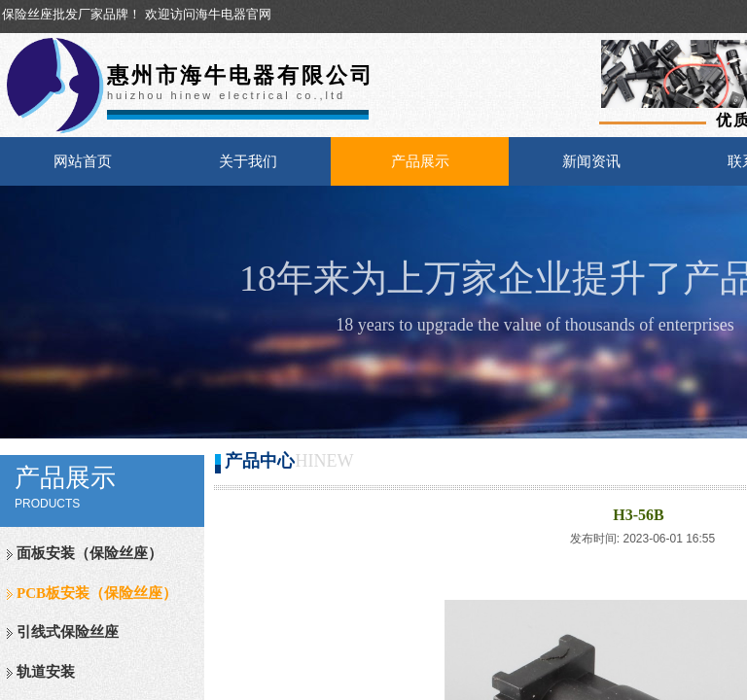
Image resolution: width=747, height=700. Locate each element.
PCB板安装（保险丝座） (97, 593)
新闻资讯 (591, 161)
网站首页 (83, 161)
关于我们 (248, 161)
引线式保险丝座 (68, 632)
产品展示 (420, 161)
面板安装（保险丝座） (89, 553)
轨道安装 (46, 672)
